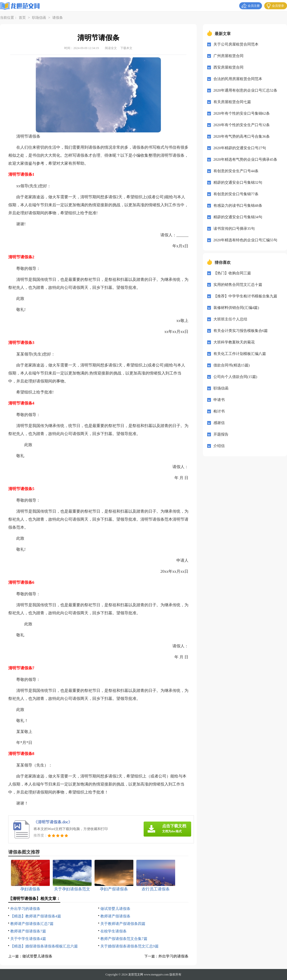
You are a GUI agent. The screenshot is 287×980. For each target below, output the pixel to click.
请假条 (58, 18)
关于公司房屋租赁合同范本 (236, 44)
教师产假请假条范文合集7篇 (124, 939)
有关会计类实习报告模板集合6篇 (241, 331)
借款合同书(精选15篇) (232, 365)
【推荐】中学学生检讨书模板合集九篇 (245, 296)
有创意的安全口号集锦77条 (236, 194)
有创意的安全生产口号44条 (236, 171)
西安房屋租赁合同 (228, 67)
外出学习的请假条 (25, 909)
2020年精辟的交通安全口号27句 (240, 148)
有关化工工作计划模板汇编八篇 (240, 354)
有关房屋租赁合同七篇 (232, 102)
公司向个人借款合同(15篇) (235, 377)
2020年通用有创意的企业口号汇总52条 (245, 90)
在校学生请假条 (113, 931)
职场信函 (39, 18)
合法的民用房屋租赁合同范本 (238, 79)
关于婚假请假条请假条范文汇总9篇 (129, 946)
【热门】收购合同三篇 (232, 273)
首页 (22, 18)
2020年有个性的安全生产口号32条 (242, 125)
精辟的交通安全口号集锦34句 (238, 217)
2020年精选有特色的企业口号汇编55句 (245, 240)
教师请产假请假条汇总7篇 (32, 924)
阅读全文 (111, 48)
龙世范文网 (136, 974)
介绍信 (219, 446)
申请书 (219, 400)
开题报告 (221, 434)
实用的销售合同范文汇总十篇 (238, 285)
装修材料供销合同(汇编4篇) (236, 308)
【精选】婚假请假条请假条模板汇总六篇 (44, 946)
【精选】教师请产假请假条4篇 (36, 916)
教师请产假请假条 (115, 916)
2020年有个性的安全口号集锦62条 (242, 113)
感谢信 (219, 423)
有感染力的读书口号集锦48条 (238, 206)
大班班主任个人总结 (230, 319)
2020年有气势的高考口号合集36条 (242, 136)
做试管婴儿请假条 (115, 909)
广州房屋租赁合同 (228, 56)
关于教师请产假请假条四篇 (123, 924)
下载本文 (126, 48)
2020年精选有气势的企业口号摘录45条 (245, 159)
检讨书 (219, 411)
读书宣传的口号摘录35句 (234, 229)
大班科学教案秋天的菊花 (234, 342)
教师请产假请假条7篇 (28, 931)
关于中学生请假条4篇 (28, 939)
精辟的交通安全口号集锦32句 (238, 182)
